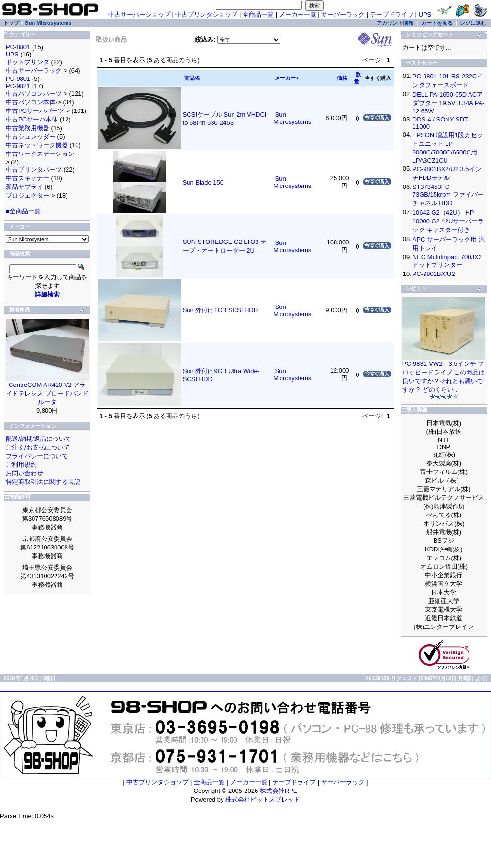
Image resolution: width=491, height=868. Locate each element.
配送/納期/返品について (39, 439)
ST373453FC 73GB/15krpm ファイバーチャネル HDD (448, 195)
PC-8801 (18, 47)
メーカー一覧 (298, 15)
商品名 (192, 78)
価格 (342, 78)
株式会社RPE (279, 791)
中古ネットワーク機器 (37, 145)
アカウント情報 (395, 23)
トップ (11, 23)
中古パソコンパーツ (34, 93)
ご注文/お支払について (38, 447)
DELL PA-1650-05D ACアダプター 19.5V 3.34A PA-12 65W (449, 103)
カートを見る (437, 23)
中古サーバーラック (34, 71)
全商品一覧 (258, 15)
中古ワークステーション (40, 154)
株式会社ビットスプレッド (263, 799)
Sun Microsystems (48, 23)
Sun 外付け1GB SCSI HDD (221, 310)
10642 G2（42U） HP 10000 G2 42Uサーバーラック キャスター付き (448, 221)
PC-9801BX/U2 (434, 274)
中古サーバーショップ (139, 15)
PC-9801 (18, 79)
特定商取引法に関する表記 (43, 482)
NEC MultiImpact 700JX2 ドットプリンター (447, 261)
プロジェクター (28, 195)
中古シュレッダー (31, 137)
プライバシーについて (37, 456)
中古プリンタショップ (206, 15)
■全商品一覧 (23, 211)
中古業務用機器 (28, 128)
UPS (425, 15)
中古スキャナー (28, 178)
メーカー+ (287, 78)
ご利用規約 (21, 465)
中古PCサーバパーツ (35, 111)
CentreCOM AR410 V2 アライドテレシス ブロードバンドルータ (47, 393)
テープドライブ (392, 15)
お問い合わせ (24, 473)
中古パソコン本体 (31, 102)
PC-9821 (18, 86)
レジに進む (473, 23)
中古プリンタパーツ (34, 170)
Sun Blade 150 (203, 182)
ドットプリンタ (28, 62)
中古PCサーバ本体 (32, 119)
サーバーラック (343, 15)
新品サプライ (24, 187)
